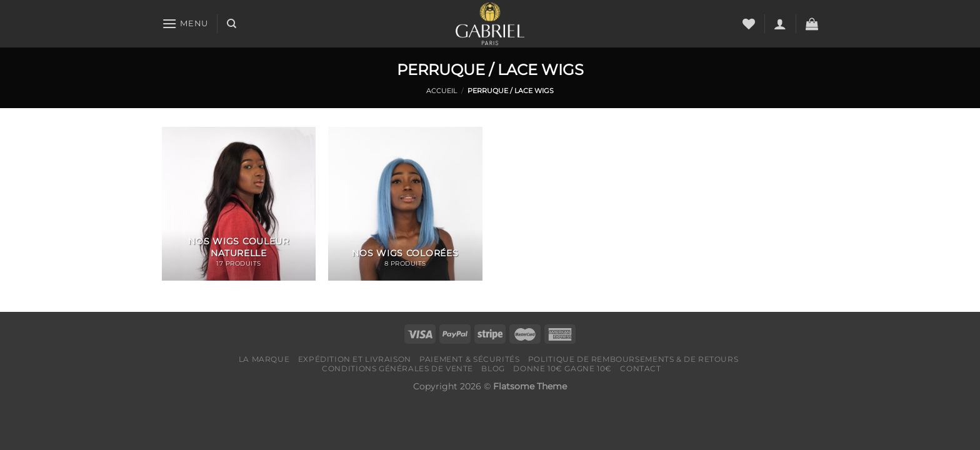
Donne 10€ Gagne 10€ (562, 368)
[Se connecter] (780, 24)
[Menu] (185, 23)
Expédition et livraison (355, 359)
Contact (640, 368)
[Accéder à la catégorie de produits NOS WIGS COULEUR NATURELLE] (239, 204)
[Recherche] (232, 24)
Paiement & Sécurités (469, 359)
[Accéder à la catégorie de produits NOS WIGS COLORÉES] (405, 204)
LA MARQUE (264, 359)
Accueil (442, 91)
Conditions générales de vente (397, 368)
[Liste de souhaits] (749, 24)
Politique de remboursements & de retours (633, 359)
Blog (493, 368)
